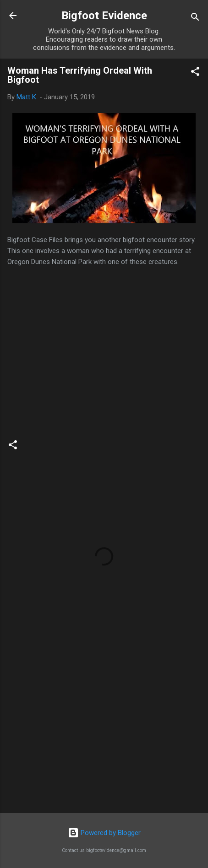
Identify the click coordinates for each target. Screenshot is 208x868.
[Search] (195, 19)
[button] (195, 73)
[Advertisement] (104, 734)
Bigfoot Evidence (104, 16)
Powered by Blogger (104, 833)
